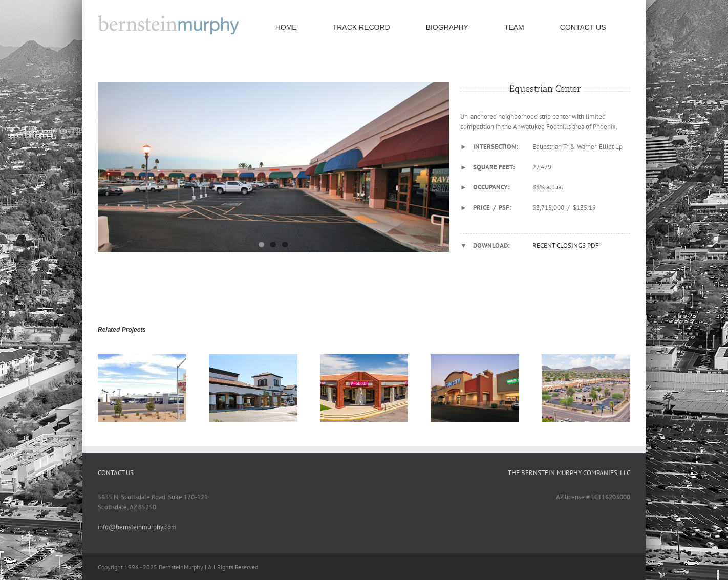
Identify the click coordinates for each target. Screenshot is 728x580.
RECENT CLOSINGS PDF (566, 245)
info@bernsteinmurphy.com (137, 527)
